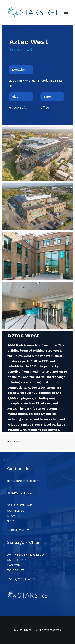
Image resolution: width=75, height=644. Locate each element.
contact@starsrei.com (23, 481)
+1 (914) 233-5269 (20, 530)
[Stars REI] (34, 12)
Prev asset (14, 442)
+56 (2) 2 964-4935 (21, 579)
